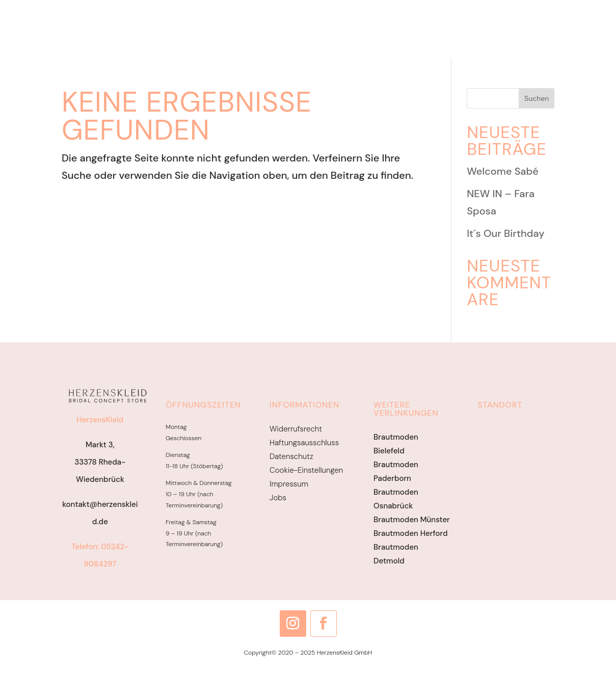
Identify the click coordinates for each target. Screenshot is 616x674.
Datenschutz (291, 456)
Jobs (278, 498)
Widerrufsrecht (296, 429)
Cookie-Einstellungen (306, 470)
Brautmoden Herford (410, 533)
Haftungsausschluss (304, 443)
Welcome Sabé (503, 171)
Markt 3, (100, 445)
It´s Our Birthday (506, 233)
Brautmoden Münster (412, 520)
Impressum (289, 484)
